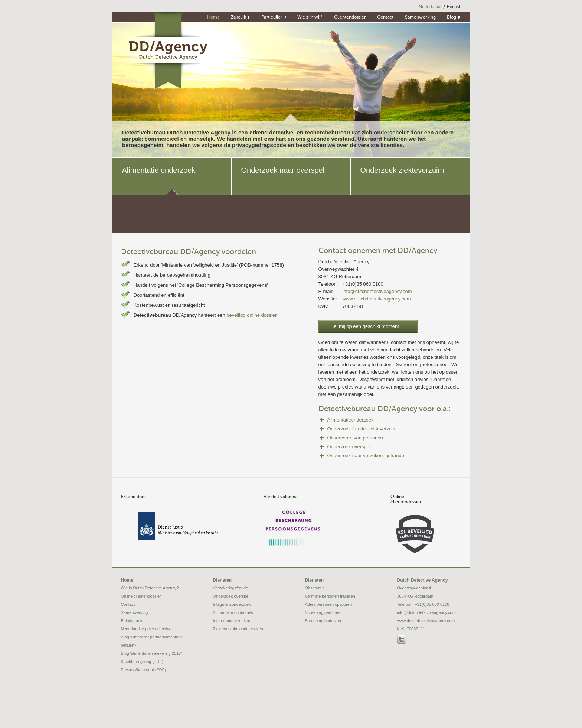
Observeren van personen (355, 438)
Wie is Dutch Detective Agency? (150, 588)
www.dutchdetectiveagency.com (377, 299)
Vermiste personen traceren (330, 596)
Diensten (223, 580)
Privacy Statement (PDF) (144, 670)
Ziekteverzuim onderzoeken (238, 629)
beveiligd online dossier (251, 315)
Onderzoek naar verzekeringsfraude (366, 456)
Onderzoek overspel (349, 447)
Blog (452, 17)
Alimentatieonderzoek (351, 420)
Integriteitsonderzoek (232, 604)
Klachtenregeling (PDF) (142, 662)
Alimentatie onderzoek (233, 612)
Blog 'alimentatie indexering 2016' (151, 653)
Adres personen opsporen (329, 604)
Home (127, 580)
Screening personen (323, 612)
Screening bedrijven (323, 621)
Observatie (315, 588)
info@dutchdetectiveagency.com (377, 291)
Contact (385, 17)
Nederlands (430, 7)
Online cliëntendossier (141, 596)
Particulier (272, 17)
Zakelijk (238, 17)
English (454, 7)
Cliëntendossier (350, 17)
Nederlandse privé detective (146, 629)
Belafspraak (132, 621)
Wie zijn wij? (310, 17)
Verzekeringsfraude (231, 588)
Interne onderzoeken (232, 621)
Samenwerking (420, 17)
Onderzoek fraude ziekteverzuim (362, 429)
